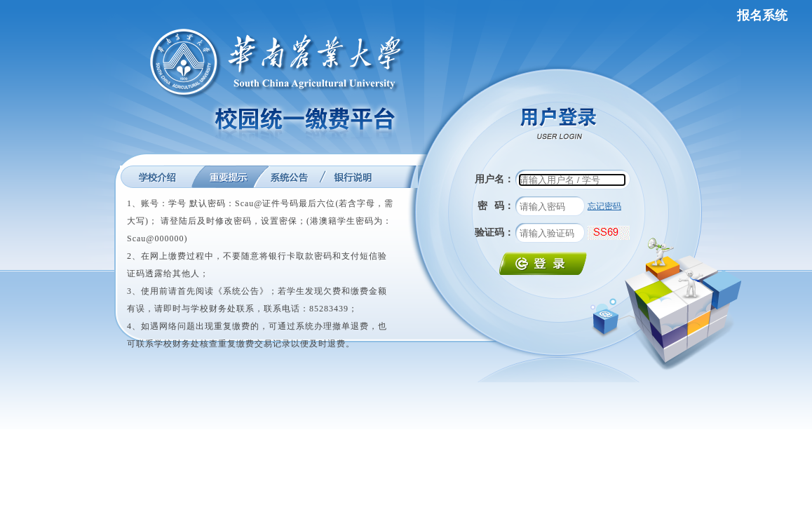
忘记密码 (604, 206)
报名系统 (762, 15)
